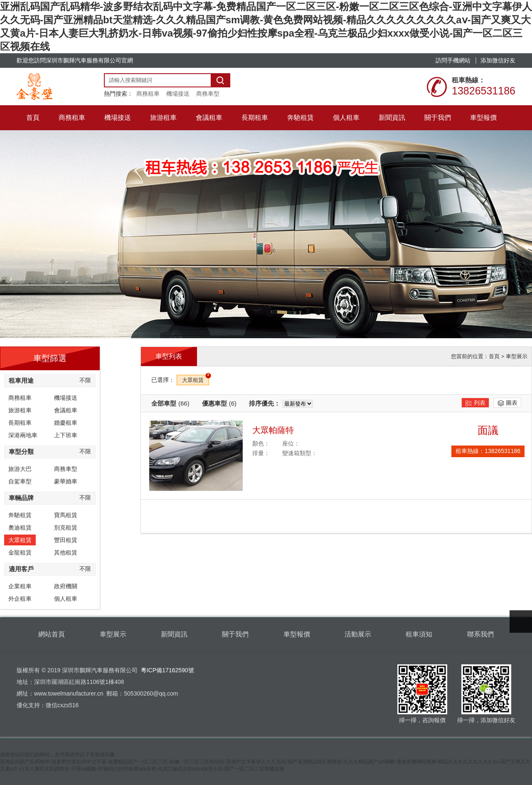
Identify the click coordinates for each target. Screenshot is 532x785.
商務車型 (208, 94)
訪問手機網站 (453, 60)
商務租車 (148, 94)
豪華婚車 (66, 481)
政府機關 (66, 586)
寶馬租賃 (66, 515)
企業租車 (20, 586)
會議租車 (66, 410)
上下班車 (66, 435)
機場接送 (178, 94)
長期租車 (20, 423)
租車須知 (419, 634)
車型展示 (517, 356)
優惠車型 (219, 403)
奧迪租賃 (20, 527)
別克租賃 (66, 527)
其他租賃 (66, 552)
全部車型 (170, 403)
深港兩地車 (23, 435)
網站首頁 (52, 634)
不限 (85, 380)
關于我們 (235, 634)
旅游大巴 (20, 469)
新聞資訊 (174, 634)
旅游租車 (20, 410)
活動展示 (358, 634)
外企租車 (20, 599)
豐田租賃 (66, 540)
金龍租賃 (20, 552)
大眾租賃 (20, 540)
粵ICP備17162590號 (167, 670)
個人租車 (66, 599)
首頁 (494, 356)
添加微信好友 (498, 60)
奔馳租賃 (20, 515)
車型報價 (297, 634)
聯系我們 (480, 634)
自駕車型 (20, 481)
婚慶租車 (66, 423)
